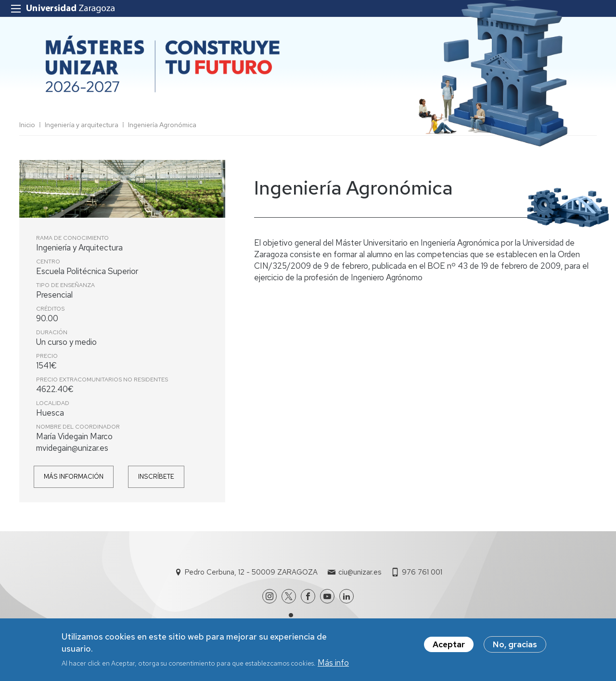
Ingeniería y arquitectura (82, 125)
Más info (333, 663)
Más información (74, 477)
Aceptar (449, 644)
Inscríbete (156, 477)
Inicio (27, 125)
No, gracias (515, 644)
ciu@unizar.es (360, 572)
